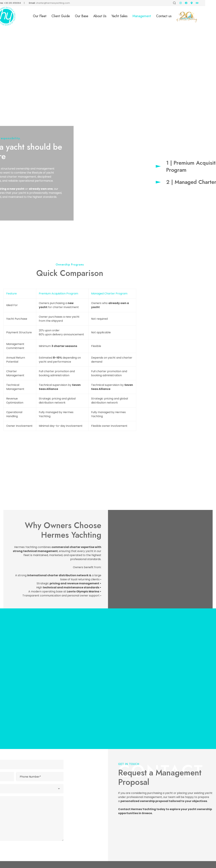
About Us (111, 16)
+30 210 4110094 (23, 3)
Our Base (92, 16)
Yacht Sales (130, 16)
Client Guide (71, 16)
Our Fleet (50, 16)
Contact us (175, 16)
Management (153, 16)
